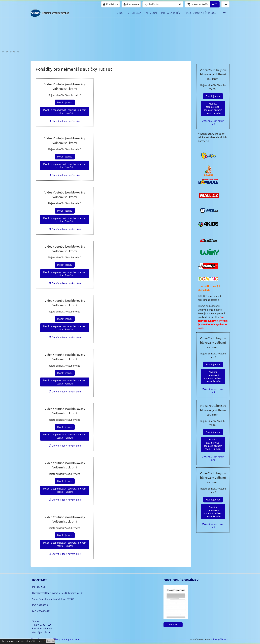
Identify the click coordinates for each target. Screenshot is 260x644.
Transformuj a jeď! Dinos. (200, 13)
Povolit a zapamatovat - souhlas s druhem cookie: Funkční (65, 112)
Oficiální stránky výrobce (55, 13)
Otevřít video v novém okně (65, 121)
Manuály (173, 625)
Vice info (37, 641)
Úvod (120, 13)
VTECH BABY (135, 13)
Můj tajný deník (171, 13)
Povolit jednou (65, 102)
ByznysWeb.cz (220, 639)
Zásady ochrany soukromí (66, 639)
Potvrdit (50, 641)
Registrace (131, 4)
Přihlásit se (111, 4)
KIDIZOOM (151, 13)
